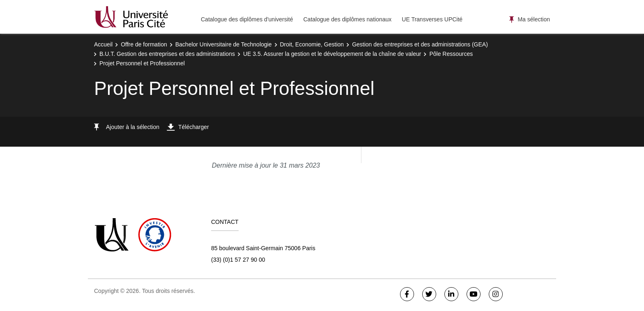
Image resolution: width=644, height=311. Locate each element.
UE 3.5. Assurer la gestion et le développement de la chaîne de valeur (332, 54)
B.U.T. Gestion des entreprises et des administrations (167, 54)
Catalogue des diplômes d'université (247, 19)
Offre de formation (144, 44)
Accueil (103, 44)
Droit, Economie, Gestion (312, 44)
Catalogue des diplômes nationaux (347, 19)
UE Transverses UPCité (432, 19)
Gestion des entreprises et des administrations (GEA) (420, 44)
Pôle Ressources (451, 54)
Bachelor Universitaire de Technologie (224, 44)
